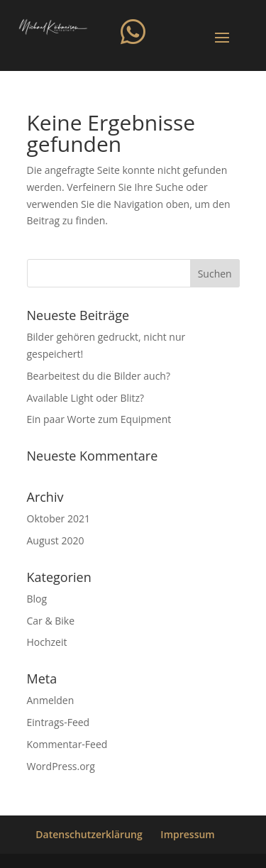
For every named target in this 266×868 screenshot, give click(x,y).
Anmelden (51, 700)
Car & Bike (51, 621)
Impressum (187, 834)
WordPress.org (61, 766)
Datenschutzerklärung (89, 834)
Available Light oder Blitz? (86, 398)
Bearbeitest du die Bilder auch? (99, 376)
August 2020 (56, 540)
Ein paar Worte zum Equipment (99, 419)
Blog (37, 599)
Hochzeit (47, 642)
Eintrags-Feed (59, 722)
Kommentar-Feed (67, 744)
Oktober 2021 (59, 518)
